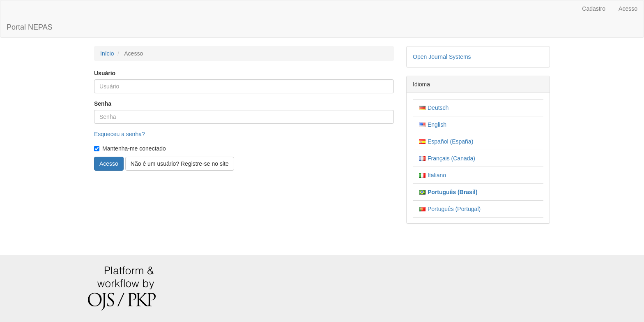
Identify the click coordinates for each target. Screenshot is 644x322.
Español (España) (450, 141)
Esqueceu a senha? (120, 134)
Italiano (437, 175)
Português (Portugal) (454, 209)
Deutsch (438, 108)
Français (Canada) (451, 158)
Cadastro (594, 9)
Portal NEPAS (30, 27)
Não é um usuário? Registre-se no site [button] (180, 164)
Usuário (105, 73)
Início (107, 53)
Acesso (628, 9)
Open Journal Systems (442, 57)
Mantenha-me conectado (130, 148)
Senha (103, 104)
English (437, 125)
